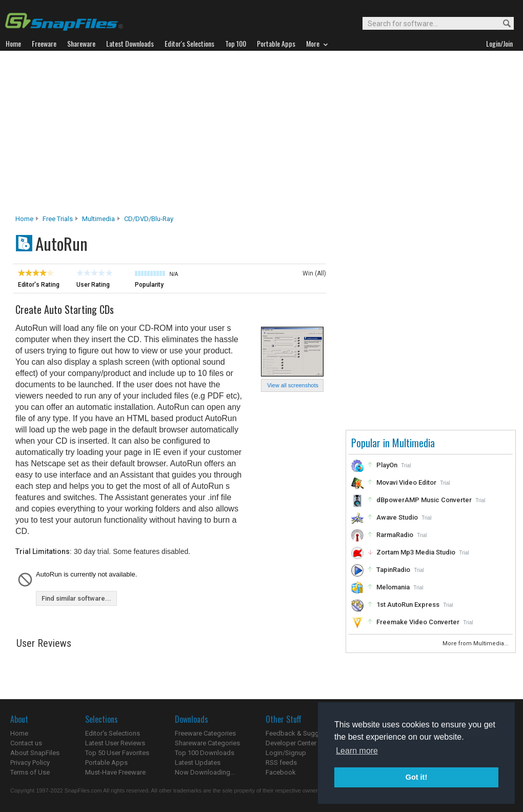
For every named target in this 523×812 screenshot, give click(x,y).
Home (24, 219)
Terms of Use (30, 772)
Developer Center (291, 743)
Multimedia (98, 219)
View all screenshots (293, 385)
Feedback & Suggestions (303, 733)
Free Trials (58, 219)
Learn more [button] (357, 751)
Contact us (26, 743)
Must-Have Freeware (115, 772)
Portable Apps (106, 763)
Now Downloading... (205, 772)
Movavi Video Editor (406, 482)
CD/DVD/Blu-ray (149, 219)
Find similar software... (76, 598)
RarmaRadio (395, 535)
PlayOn (387, 465)
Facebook (281, 772)
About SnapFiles (35, 753)
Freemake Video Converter (418, 622)
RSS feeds (281, 763)
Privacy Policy (30, 763)
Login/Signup (286, 753)
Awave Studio (397, 517)
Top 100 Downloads (205, 753)
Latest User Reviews (115, 743)
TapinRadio (393, 570)
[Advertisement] (262, 135)
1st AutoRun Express (408, 605)
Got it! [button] (416, 777)
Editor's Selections (113, 733)
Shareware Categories (207, 743)
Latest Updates (198, 763)
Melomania (393, 587)
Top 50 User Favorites (117, 753)
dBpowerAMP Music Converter (424, 500)
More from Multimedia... (476, 643)
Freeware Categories (205, 733)
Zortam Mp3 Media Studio (416, 552)
